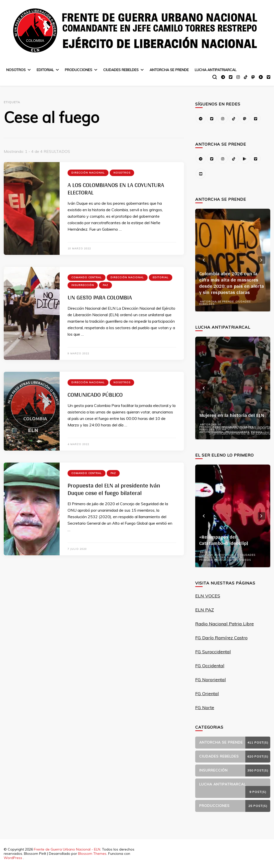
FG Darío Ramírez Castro (221, 638)
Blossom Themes (92, 854)
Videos (256, 432)
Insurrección (83, 285)
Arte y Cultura (206, 554)
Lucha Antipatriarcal (216, 70)
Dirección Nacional (88, 173)
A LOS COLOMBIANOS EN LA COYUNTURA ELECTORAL (116, 189)
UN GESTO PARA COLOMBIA (100, 297)
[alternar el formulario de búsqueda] (215, 77)
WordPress (13, 858)
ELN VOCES (208, 596)
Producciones (79, 70)
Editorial (45, 70)
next (262, 260)
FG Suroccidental (213, 652)
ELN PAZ (205, 610)
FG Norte (205, 708)
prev (204, 260)
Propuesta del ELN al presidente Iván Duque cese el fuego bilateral (114, 489)
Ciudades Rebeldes (121, 70)
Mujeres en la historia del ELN (232, 415)
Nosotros (16, 70)
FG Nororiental (211, 680)
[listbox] (233, 260)
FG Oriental (207, 694)
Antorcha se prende (169, 70)
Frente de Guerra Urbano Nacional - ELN (67, 849)
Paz (105, 285)
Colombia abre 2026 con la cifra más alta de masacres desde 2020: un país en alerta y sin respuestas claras (231, 283)
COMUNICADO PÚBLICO (95, 395)
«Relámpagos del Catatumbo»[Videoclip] (224, 540)
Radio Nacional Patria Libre (225, 624)
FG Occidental (210, 666)
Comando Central (87, 277)
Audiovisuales (225, 427)
